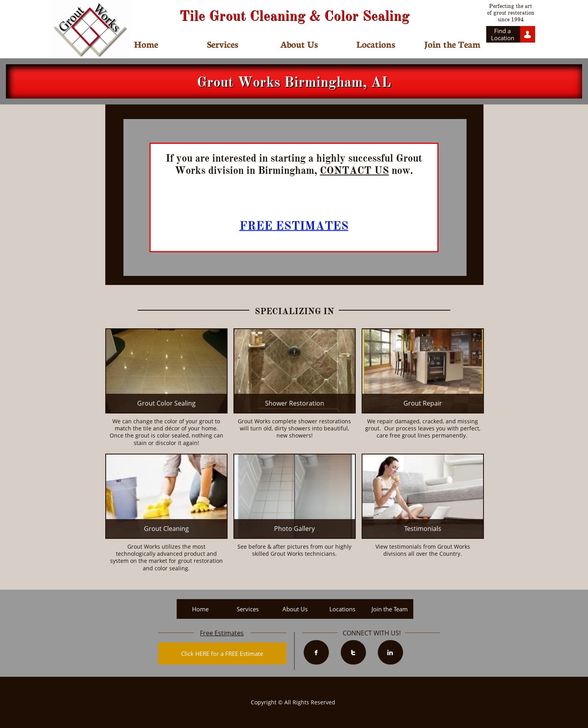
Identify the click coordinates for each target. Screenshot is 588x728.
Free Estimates (222, 633)
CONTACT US (354, 170)
